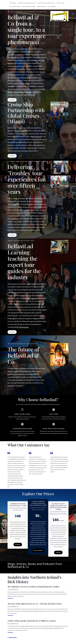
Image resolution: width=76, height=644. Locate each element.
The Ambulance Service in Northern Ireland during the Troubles (33, 587)
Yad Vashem (15, 219)
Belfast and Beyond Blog (29, 7)
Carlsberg (25, 371)
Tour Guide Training (15, 7)
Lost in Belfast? (52, 7)
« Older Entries (12, 637)
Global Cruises (20, 131)
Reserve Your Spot (38, 550)
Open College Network (30, 298)
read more (10, 598)
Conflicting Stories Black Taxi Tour (27, 3)
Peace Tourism (61, 3)
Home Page (13, 3)
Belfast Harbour (36, 136)
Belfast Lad (16, 590)
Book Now (18, 544)
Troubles (26, 83)
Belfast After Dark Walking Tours (46, 3)
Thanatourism (23, 327)
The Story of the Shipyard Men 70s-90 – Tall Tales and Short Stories (35, 604)
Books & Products (42, 7)
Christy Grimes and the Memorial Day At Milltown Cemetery (32, 621)
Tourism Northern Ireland (22, 92)
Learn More (12, 100)
